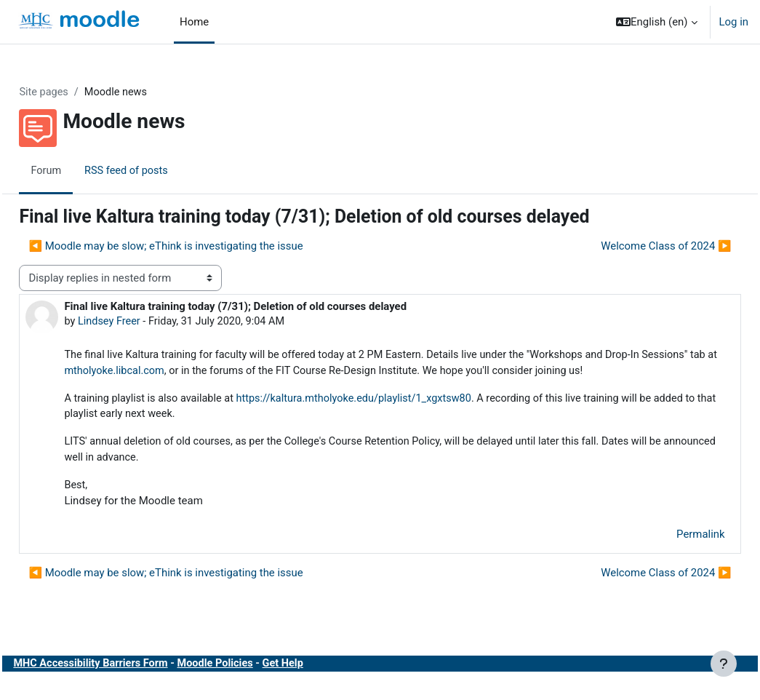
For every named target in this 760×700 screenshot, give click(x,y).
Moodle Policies (253, 684)
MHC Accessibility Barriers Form (125, 684)
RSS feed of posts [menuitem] (161, 171)
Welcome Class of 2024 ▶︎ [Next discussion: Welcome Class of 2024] (634, 247)
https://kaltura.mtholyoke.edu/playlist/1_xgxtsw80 (395, 416)
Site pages (77, 92)
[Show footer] (724, 664)
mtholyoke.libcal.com (229, 373)
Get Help (324, 684)
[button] (656, 22)
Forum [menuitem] (79, 171)
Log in (734, 22)
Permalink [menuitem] (668, 554)
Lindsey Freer (143, 322)
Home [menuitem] (194, 22)
